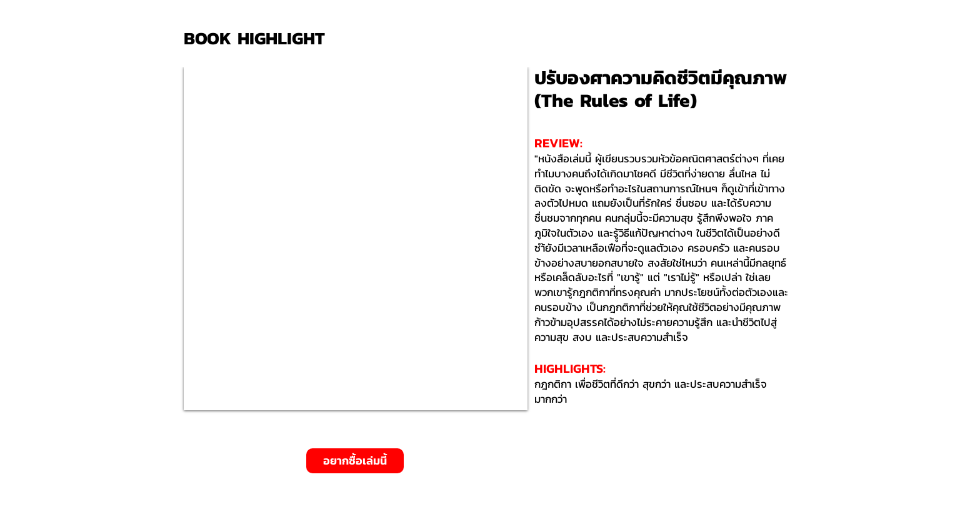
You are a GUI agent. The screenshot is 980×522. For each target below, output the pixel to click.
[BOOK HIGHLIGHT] (259, 38)
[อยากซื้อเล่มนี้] (355, 461)
